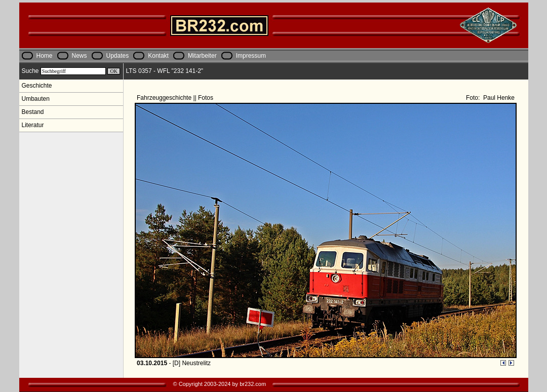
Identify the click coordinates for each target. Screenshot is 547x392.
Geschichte (37, 86)
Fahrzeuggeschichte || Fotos (176, 98)
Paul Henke (498, 98)
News (80, 56)
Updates (118, 56)
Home (45, 56)
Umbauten (36, 99)
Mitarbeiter (202, 56)
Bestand (33, 112)
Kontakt (158, 56)
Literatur (33, 125)
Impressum (251, 56)
